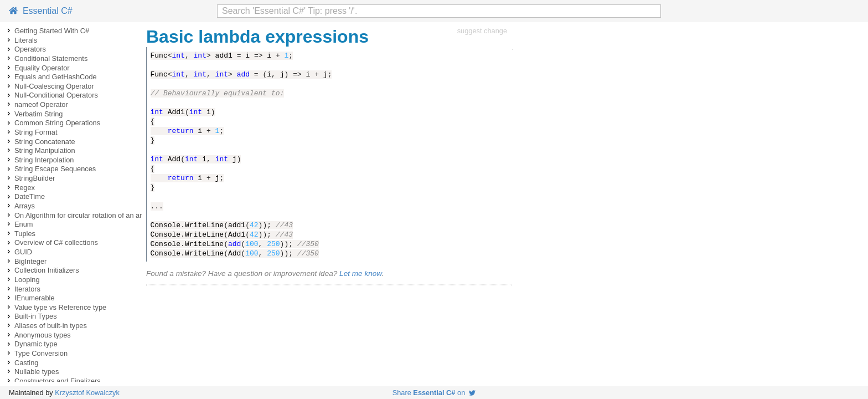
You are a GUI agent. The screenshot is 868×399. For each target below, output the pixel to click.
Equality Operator (42, 68)
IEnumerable (35, 298)
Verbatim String (39, 114)
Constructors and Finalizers (58, 381)
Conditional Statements (51, 58)
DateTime (30, 196)
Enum (24, 224)
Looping (27, 280)
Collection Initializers (47, 270)
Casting (26, 363)
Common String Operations (57, 123)
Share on (434, 393)
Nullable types (37, 372)
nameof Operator (41, 104)
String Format (36, 132)
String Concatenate (45, 142)
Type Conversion (41, 353)
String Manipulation (45, 150)
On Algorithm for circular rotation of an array (83, 215)
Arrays (25, 206)
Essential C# (41, 11)
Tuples (25, 234)
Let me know (360, 273)
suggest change (482, 31)
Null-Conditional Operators (56, 95)
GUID (23, 252)
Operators (30, 49)
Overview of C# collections (56, 242)
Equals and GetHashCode (56, 77)
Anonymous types (43, 335)
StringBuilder (35, 178)
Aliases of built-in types (51, 326)
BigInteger (30, 261)
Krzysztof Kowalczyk (87, 393)
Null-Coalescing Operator (54, 86)
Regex (25, 188)
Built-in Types (36, 316)
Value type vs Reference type (60, 307)
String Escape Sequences (55, 169)
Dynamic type (36, 344)
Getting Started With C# (52, 31)
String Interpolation (44, 160)
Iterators (27, 289)
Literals (26, 40)
